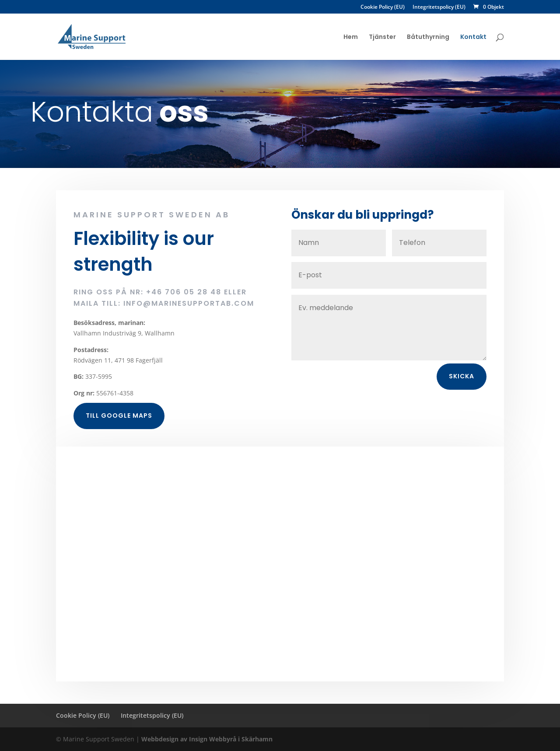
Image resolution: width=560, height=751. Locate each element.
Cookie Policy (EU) (383, 7)
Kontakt (473, 37)
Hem (351, 37)
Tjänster (382, 37)
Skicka (462, 386)
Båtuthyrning (428, 37)
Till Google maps (119, 425)
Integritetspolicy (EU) (439, 7)
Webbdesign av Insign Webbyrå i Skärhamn (207, 739)
